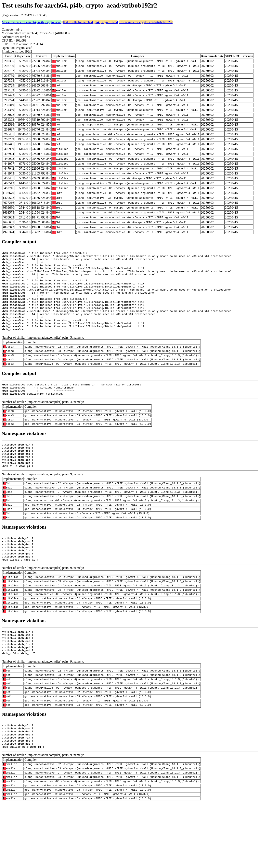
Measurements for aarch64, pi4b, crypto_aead (32, 22)
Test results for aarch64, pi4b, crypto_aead (90, 22)
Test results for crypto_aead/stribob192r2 (146, 22)
